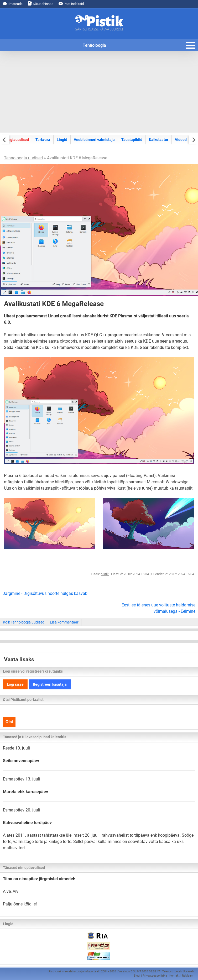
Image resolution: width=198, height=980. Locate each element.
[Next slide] (193, 140)
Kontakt (174, 976)
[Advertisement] (99, 92)
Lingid (62, 140)
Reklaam (188, 976)
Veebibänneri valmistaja (94, 140)
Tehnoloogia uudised (23, 158)
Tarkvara (43, 140)
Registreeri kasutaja (50, 684)
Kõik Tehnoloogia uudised (24, 622)
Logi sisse (15, 684)
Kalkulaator (159, 140)
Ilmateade (13, 4)
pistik (105, 574)
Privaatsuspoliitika (155, 976)
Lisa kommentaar (64, 622)
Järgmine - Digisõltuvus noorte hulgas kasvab (45, 593)
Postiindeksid (71, 4)
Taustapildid (132, 140)
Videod (181, 140)
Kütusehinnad (41, 4)
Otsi (9, 722)
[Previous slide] (5, 140)
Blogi (137, 976)
